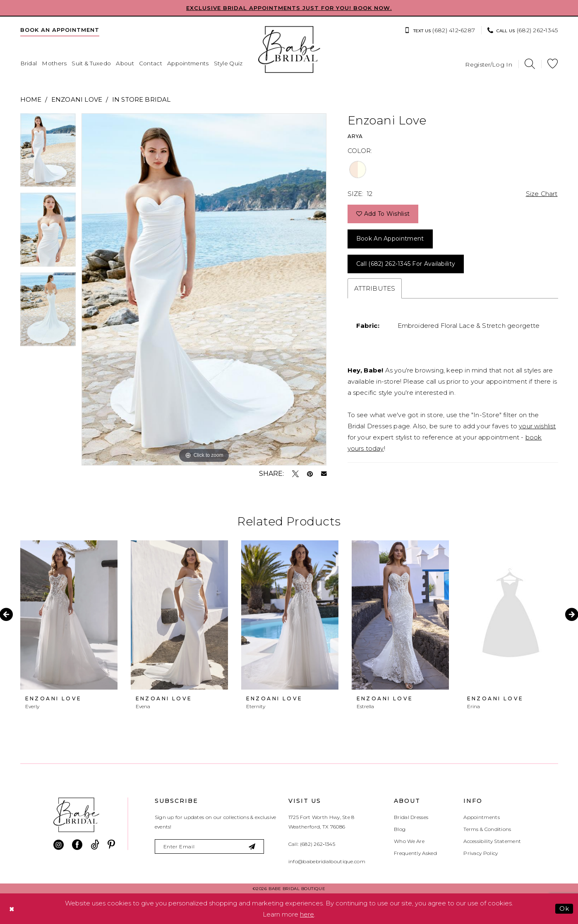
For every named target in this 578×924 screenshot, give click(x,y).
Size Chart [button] (542, 194)
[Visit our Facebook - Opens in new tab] (77, 845)
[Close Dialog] (12, 909)
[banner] (289, 50)
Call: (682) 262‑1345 (312, 844)
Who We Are (409, 841)
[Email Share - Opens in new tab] (324, 474)
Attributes (375, 288)
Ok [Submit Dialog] (564, 908)
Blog (400, 829)
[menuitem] (60, 30)
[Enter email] (209, 846)
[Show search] (530, 64)
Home (31, 99)
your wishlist (537, 426)
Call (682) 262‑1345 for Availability (406, 264)
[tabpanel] (48, 153)
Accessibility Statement (492, 841)
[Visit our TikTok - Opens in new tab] (95, 845)
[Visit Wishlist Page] (553, 64)
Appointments (482, 817)
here (307, 914)
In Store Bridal (142, 99)
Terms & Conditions (487, 829)
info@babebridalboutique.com (327, 861)
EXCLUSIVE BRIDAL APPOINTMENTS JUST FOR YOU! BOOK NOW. (289, 8)
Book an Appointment (390, 239)
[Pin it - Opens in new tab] (310, 474)
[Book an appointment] (60, 30)
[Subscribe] (253, 846)
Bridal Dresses (411, 817)
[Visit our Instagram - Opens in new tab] (59, 845)
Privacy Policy (481, 853)
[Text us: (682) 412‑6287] (440, 30)
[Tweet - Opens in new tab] (295, 474)
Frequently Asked (415, 853)
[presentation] (69, 615)
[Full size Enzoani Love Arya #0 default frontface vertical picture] (204, 289)
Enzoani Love (77, 99)
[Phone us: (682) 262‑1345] (523, 30)
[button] (489, 64)
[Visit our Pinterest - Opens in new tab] (111, 845)
